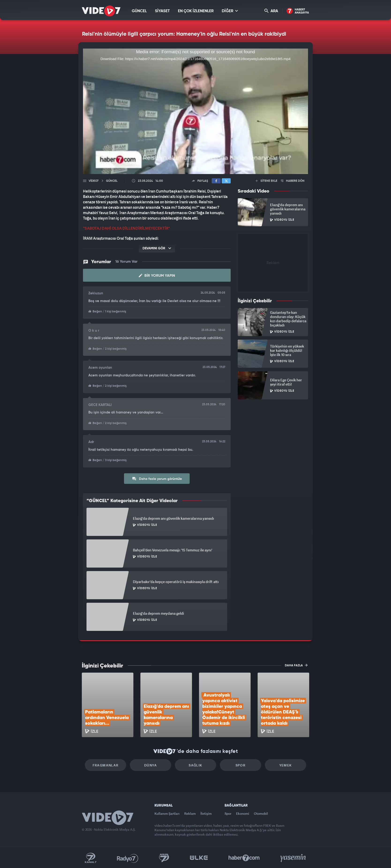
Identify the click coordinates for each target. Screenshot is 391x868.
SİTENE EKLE (266, 181)
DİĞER (230, 11)
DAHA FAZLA (296, 665)
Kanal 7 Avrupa (164, 858)
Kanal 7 (90, 858)
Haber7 (244, 858)
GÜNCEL (139, 11)
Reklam (190, 813)
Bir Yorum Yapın (157, 276)
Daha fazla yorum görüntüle (157, 479)
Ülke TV (199, 858)
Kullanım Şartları (167, 813)
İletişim (206, 813)
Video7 (94, 181)
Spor (241, 765)
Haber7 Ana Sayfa (298, 11)
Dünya (150, 765)
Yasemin (293, 858)
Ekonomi (243, 813)
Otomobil (261, 813)
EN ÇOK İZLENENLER (196, 11)
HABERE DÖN (293, 181)
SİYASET (162, 11)
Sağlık (195, 765)
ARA (271, 11)
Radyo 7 (128, 858)
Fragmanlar (106, 765)
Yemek (286, 765)
